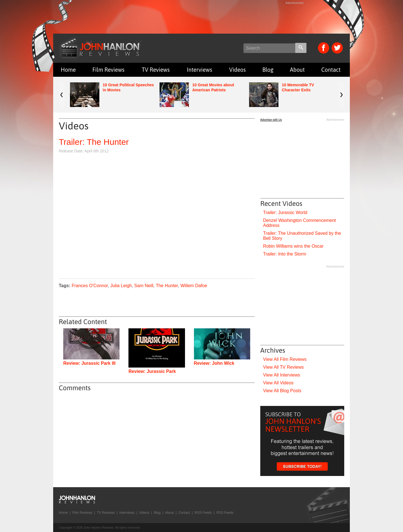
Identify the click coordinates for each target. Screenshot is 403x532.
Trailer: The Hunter (94, 142)
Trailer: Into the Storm (285, 254)
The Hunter (167, 286)
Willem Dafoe (194, 286)
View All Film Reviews (285, 359)
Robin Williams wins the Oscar (293, 246)
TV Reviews (156, 70)
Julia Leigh (121, 286)
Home (68, 70)
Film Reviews (108, 70)
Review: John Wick (214, 363)
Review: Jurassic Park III (89, 363)
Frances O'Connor (90, 286)
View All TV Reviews (283, 367)
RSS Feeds (203, 513)
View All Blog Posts (282, 391)
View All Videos (278, 383)
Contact (331, 70)
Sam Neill (144, 286)
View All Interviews (282, 375)
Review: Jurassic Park (152, 371)
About (297, 70)
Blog (268, 70)
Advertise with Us (271, 120)
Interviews (200, 70)
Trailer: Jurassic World (285, 212)
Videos (237, 70)
